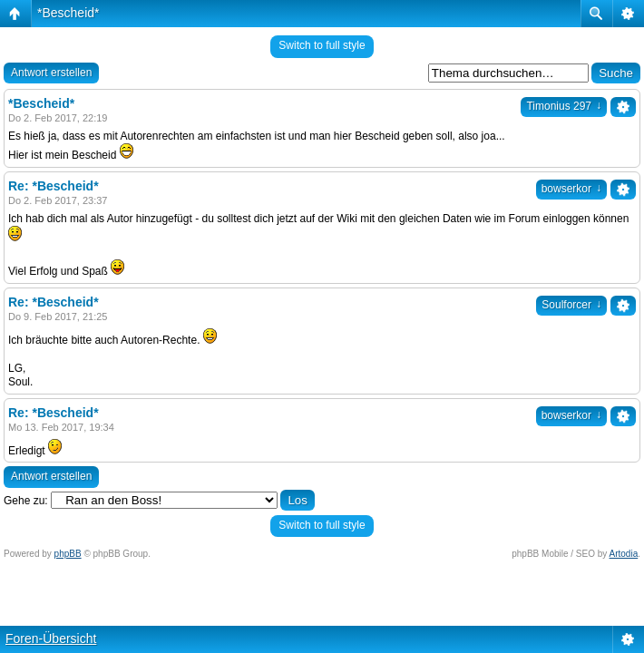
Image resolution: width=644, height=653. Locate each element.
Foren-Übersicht (51, 638)
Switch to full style (322, 45)
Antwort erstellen (51, 73)
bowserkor (571, 189)
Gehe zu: (26, 501)
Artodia (624, 554)
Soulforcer (571, 305)
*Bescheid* (68, 13)
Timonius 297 (564, 106)
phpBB (68, 554)
